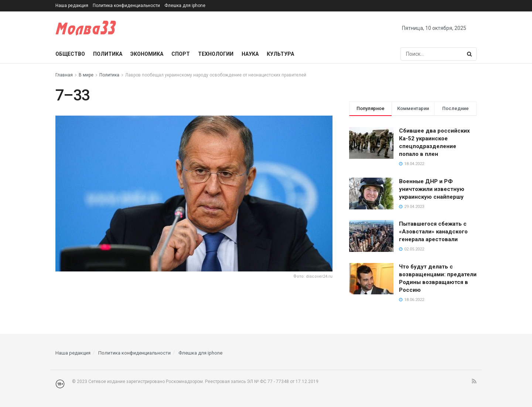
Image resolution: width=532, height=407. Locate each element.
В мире (86, 75)
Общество (70, 54)
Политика (108, 54)
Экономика (147, 54)
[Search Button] (470, 54)
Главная (64, 75)
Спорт (181, 54)
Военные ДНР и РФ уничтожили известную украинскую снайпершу (432, 189)
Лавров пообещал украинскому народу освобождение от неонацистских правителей (216, 75)
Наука (250, 54)
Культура (280, 54)
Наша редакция (72, 6)
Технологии (216, 54)
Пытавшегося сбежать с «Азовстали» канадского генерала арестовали (433, 232)
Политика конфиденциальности (126, 6)
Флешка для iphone (185, 6)
